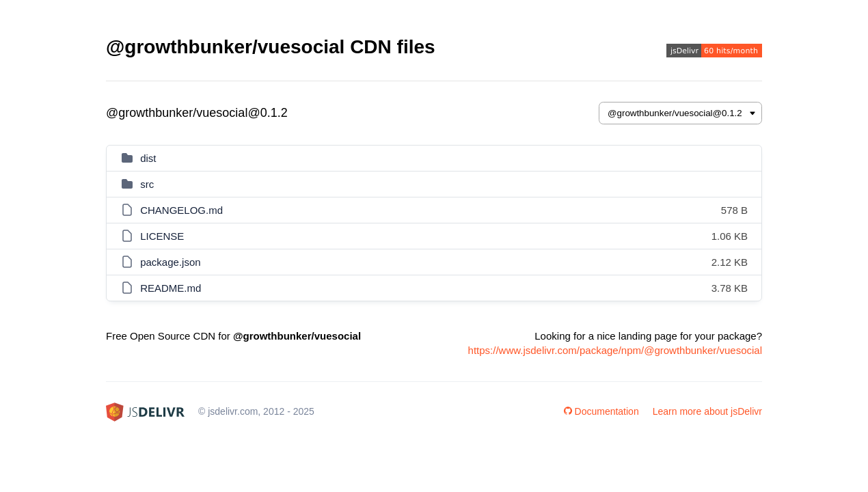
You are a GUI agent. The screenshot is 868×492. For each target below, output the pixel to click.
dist (148, 158)
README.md (171, 288)
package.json (170, 262)
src (147, 184)
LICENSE (162, 236)
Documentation (601, 411)
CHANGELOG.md (181, 210)
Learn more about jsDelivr (707, 411)
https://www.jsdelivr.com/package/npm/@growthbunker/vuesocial (615, 350)
